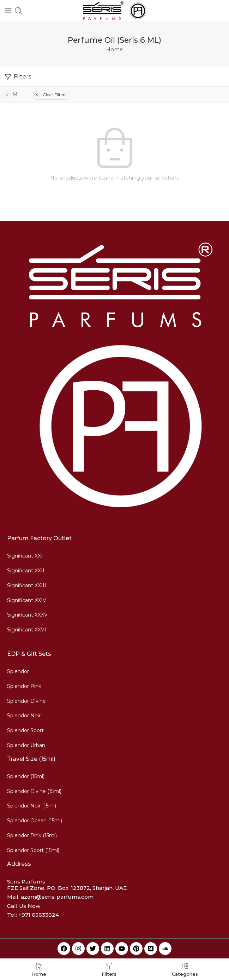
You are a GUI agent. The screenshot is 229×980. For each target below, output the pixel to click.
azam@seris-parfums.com (57, 897)
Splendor (18, 671)
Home (114, 49)
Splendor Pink (24, 686)
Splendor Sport (25, 730)
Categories (185, 969)
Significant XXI (25, 556)
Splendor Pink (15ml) (32, 835)
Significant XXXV (27, 615)
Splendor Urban (26, 745)
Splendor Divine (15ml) (34, 791)
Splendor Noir (24, 716)
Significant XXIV (27, 600)
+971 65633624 (39, 915)
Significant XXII (26, 571)
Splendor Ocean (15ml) (35, 821)
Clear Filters (50, 95)
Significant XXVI (27, 630)
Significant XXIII (27, 585)
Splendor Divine (26, 701)
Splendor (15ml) (26, 776)
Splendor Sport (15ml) (33, 850)
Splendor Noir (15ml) (32, 806)
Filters (17, 77)
